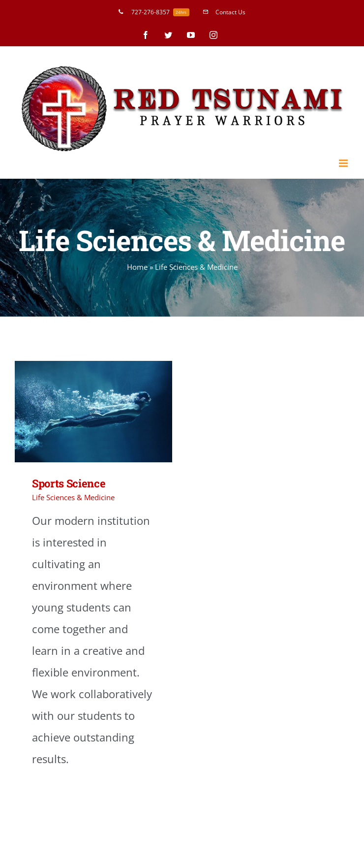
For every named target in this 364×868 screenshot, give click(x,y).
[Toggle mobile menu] (344, 163)
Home (137, 267)
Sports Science (69, 483)
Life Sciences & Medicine (73, 497)
